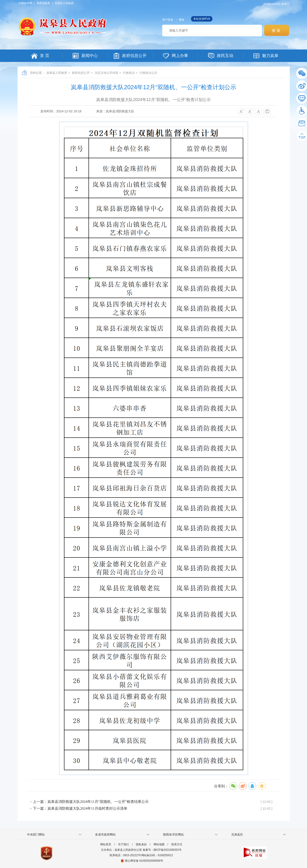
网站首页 (106, 844)
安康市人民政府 (64, 3)
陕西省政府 (43, 3)
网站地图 (159, 844)
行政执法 (129, 73)
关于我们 (123, 844)
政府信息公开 (81, 73)
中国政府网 (25, 3)
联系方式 (177, 844)
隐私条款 (141, 844)
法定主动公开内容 (106, 73)
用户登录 (168, 20)
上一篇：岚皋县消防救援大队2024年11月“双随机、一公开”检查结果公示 (91, 802)
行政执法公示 (148, 73)
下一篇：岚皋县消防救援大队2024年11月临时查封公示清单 (80, 808)
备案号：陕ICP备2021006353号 (162, 850)
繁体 (182, 20)
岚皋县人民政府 (57, 73)
